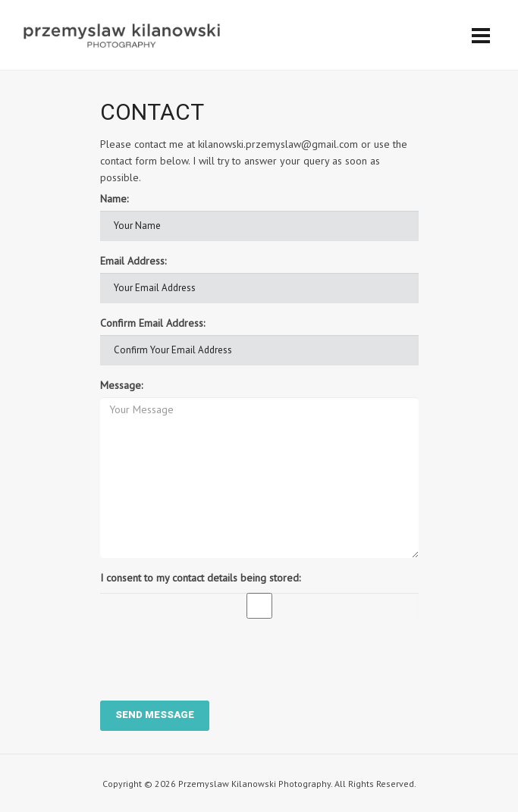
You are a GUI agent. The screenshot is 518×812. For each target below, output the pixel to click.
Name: (114, 199)
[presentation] (215, 660)
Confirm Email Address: (152, 323)
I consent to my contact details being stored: (200, 578)
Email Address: (133, 261)
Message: (121, 385)
